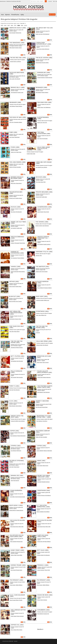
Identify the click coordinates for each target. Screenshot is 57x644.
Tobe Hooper (13, 585)
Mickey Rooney (19, 348)
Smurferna (45, 421)
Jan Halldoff (38, 167)
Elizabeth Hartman (46, 482)
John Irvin (11, 122)
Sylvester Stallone (48, 288)
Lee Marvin (19, 62)
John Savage (45, 272)
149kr (23, 115)
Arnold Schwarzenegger (20, 497)
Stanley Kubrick (39, 226)
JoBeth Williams (19, 585)
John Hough (13, 570)
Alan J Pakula (14, 630)
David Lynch (40, 123)
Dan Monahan (17, 390)
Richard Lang (12, 198)
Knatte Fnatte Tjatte (31, 154)
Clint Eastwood (46, 34)
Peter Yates (38, 315)
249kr (23, 40)
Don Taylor (40, 139)
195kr (50, 85)
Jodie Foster (19, 152)
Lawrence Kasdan (40, 300)
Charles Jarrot (39, 272)
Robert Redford (45, 92)
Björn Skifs (21, 527)
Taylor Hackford (13, 542)
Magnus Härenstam (48, 451)
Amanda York (46, 614)
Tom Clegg (38, 182)
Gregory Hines (18, 319)
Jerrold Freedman (41, 78)
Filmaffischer (15, 15)
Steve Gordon (12, 286)
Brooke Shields (45, 63)
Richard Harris (19, 570)
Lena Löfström (44, 167)
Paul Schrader (12, 33)
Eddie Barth (17, 137)
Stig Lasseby (14, 377)
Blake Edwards (12, 406)
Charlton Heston (18, 48)
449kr (23, 85)
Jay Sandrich (14, 228)
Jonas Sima (39, 49)
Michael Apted (39, 345)
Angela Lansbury (47, 244)
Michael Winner (13, 510)
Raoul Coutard (13, 600)
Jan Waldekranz (47, 107)
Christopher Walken (18, 122)
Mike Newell (12, 48)
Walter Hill (12, 167)
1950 (9, 25)
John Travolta (19, 301)
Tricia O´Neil (47, 570)
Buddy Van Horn (39, 34)
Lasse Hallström (40, 451)
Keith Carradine (44, 437)
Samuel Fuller (13, 62)
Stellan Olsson (40, 107)
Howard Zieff (39, 197)
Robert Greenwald (15, 272)
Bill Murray (19, 451)
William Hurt (46, 300)
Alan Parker (12, 137)
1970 (15, 25)
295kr (23, 458)
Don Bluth (39, 482)
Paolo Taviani (14, 616)
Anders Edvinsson (45, 49)
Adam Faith (43, 182)
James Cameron (41, 570)
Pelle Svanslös (20, 377)
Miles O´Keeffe (19, 600)
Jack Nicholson (46, 226)
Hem (2, 15)
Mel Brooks (12, 319)
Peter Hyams (40, 362)
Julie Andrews (19, 406)
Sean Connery (46, 362)
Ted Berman (13, 348)
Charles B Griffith (14, 421)
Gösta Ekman (19, 183)
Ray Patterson (39, 421)
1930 (2, 25)
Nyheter (8, 15)
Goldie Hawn (44, 197)
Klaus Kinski (46, 212)
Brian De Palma (12, 301)
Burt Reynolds (20, 361)
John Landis (12, 79)
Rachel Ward (45, 407)
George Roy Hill (41, 542)
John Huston (40, 466)
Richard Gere (18, 33)
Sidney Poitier (14, 555)
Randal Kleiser (39, 63)
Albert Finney (45, 466)
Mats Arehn (13, 183)
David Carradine (17, 167)
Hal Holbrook (48, 495)
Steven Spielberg (40, 512)
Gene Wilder (20, 555)
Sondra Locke (20, 92)
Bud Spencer (16, 481)
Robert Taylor (40, 600)
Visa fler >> (23, 23)
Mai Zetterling (40, 614)
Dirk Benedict (19, 212)
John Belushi (17, 79)
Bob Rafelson (39, 92)
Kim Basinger (47, 555)
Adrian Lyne (13, 152)
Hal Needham (14, 361)
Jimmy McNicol (21, 421)
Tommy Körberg (21, 258)
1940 (5, 25)
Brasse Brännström (21, 436)
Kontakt (50, 1)
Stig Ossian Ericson (15, 527)
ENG (56, 1)
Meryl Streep (20, 630)
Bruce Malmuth (41, 288)
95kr (50, 159)
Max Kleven (13, 212)
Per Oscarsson (14, 258)
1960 (12, 25)
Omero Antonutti (20, 616)
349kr (23, 55)
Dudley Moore (18, 286)
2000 (26, 25)
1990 (22, 25)
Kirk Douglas (45, 139)
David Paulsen (40, 212)
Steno (12, 481)
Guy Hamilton (40, 244)
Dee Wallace (47, 512)
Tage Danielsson (14, 436)
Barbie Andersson (47, 377)
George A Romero (41, 495)
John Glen (12, 331)
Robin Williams (47, 542)
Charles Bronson (49, 78)
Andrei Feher (40, 377)
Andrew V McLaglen (15, 243)
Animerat (38, 333)
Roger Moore (22, 243)
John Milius (12, 497)
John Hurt (45, 123)
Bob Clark (11, 390)
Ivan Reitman (14, 451)
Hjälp (22, 15)
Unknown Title (39, 256)
